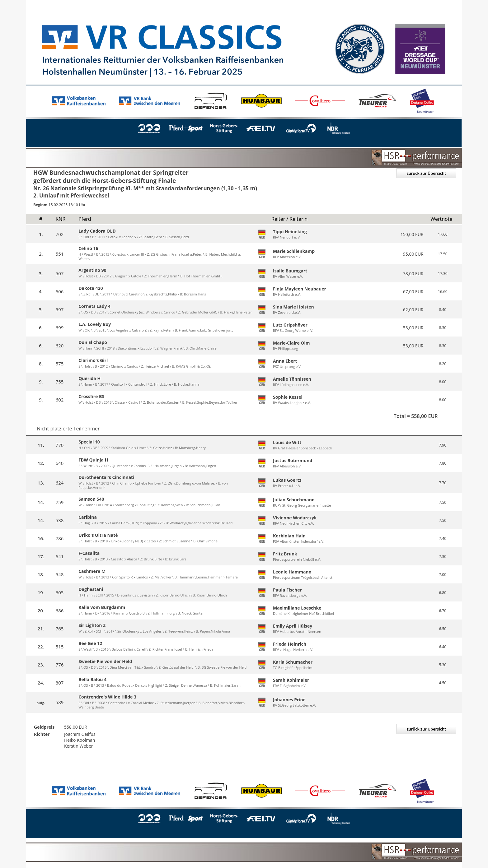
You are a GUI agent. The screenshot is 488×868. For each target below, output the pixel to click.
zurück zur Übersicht (425, 173)
